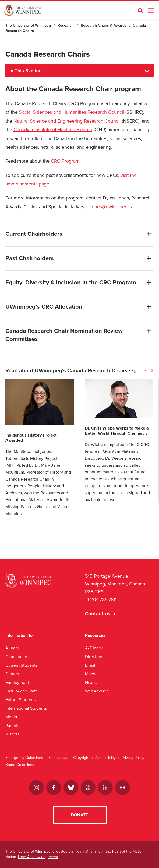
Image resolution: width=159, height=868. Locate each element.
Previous (146, 370)
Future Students (20, 700)
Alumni (12, 648)
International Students (26, 708)
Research (66, 25)
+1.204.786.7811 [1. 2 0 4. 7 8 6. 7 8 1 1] (101, 599)
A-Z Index (94, 648)
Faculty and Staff (21, 691)
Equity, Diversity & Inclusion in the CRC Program (71, 283)
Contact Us (58, 758)
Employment (17, 682)
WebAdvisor (96, 691)
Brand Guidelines (20, 765)
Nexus (91, 682)
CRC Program (65, 161)
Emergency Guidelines (24, 758)
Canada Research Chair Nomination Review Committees (64, 335)
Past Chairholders (30, 258)
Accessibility (105, 758)
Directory (94, 657)
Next (152, 370)
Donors (12, 674)
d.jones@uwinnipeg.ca (110, 207)
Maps (90, 674)
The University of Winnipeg (28, 25)
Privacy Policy (133, 758)
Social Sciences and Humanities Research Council (71, 112)
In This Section (26, 71)
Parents (12, 725)
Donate (79, 815)
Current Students (21, 665)
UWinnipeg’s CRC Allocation (44, 307)
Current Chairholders (34, 234)
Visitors (12, 734)
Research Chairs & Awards (104, 25)
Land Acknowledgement (38, 857)
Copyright (81, 758)
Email (90, 665)
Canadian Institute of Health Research (53, 130)
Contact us (98, 614)
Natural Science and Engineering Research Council (67, 121)
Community (16, 657)
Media (11, 717)
